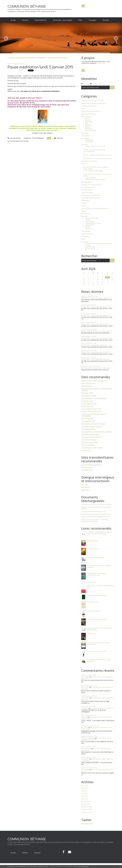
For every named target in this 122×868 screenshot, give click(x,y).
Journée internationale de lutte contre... (96, 749)
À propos (25, 20)
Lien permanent (14, 138)
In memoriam (86, 136)
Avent (87, 118)
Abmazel (84, 717)
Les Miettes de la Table (89, 161)
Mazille (88, 227)
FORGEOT (85, 708)
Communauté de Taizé (89, 404)
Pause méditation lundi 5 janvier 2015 (40, 67)
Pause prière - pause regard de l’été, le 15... (96, 324)
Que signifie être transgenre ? (91, 465)
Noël (87, 124)
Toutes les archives (87, 812)
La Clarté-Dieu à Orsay (93, 223)
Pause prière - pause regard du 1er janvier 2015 (21, 58)
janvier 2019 (85, 804)
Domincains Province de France (92, 426)
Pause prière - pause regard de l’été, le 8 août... (97, 338)
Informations (86, 138)
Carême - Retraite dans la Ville (91, 411)
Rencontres (85, 214)
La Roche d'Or (90, 225)
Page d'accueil (42, 58)
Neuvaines (89, 122)
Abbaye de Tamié (87, 393)
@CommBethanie (87, 824)
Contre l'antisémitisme (89, 106)
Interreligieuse (90, 222)
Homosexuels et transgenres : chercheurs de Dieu (97, 175)
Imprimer (59, 138)
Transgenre (92, 20)
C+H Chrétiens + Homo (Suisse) (92, 448)
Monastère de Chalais (89, 396)
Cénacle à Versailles (92, 218)
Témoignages (86, 231)
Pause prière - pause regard (62, 20)
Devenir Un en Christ (88, 383)
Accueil (13, 20)
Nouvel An (89, 125)
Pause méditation (41, 20)
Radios (84, 211)
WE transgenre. (90, 249)
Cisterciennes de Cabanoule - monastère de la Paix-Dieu (97, 389)
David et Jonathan (87, 418)
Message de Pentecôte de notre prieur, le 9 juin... (96, 718)
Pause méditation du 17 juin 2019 (102, 708)
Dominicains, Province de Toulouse (93, 424)
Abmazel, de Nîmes (88, 738)
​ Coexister (85, 485)
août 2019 (85, 786)
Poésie (84, 206)
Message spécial (87, 190)
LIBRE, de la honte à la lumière (95, 179)
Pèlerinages (85, 200)
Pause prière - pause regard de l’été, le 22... (96, 315)
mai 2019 (84, 794)
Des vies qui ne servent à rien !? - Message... (96, 368)
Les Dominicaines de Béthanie (91, 437)
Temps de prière (87, 234)
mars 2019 (85, 799)
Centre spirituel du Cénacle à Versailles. (99, 244)
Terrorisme (89, 142)
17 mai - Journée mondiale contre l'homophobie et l (94, 151)
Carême (88, 120)
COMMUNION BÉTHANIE (27, 6)
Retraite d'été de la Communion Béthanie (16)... (97, 331)
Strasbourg (89, 229)
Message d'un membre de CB (91, 185)
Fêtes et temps (86, 117)
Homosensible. (90, 247)
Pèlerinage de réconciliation (91, 198)
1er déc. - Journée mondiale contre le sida (97, 155)
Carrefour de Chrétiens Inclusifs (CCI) (94, 381)
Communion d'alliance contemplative (94, 103)
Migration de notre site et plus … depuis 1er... (97, 298)
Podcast (84, 203)
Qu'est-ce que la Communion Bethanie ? (95, 208)
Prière (80, 20)
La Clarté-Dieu (86, 450)
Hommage (85, 133)
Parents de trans (87, 467)
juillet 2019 (85, 788)
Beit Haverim (86, 487)
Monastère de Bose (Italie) (90, 434)
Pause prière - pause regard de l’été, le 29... (96, 307)
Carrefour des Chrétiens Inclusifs (93, 101)
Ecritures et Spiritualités (89, 442)
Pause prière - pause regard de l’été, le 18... (96, 359)
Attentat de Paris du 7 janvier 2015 (58, 58)
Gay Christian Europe (88, 429)
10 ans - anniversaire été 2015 (95, 146)
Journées (84, 145)
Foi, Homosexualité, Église (94, 171)
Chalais (88, 220)
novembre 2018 (87, 809)
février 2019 (85, 801)
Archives (25, 853)
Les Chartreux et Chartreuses (91, 409)
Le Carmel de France (88, 421)
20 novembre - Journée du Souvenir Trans (97, 158)
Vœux (83, 239)
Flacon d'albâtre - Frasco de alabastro (94, 398)
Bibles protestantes (88, 445)
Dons (83, 109)
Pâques (88, 127)
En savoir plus (85, 867)
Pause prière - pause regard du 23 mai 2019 (96, 739)
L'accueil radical (90, 178)
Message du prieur (88, 187)
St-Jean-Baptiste (91, 131)
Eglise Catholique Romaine (90, 111)
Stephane (85, 727)
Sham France (86, 490)
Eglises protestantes (88, 114)
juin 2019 (84, 791)
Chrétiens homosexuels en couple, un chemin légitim (96, 168)
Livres (83, 164)
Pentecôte (89, 129)
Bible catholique (87, 386)
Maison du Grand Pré (88, 440)
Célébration (89, 140)
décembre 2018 (86, 807)
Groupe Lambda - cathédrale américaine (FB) (96, 432)
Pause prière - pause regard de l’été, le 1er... (96, 345)
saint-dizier (85, 677)
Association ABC (87, 470)
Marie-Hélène (86, 748)
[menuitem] (13, 20)
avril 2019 (85, 796)
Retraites (106, 20)
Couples (88, 245)
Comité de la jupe (87, 401)
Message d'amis (87, 182)
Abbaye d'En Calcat (88, 406)
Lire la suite (101, 63)
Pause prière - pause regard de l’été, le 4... (97, 699)
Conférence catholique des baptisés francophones (93, 415)
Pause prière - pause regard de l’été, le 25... (96, 352)
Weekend (84, 242)
